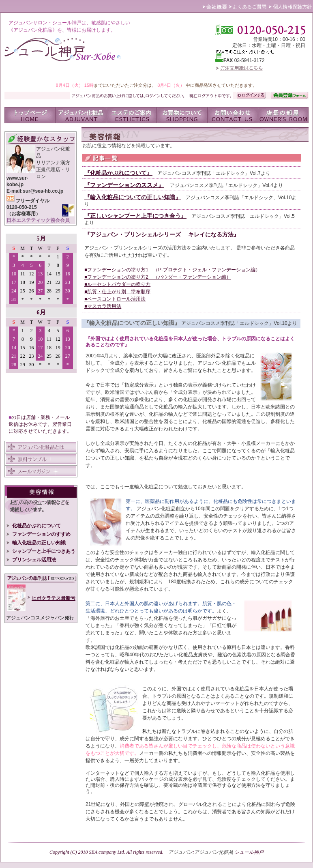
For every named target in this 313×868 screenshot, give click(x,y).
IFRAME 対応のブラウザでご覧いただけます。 (41, 321)
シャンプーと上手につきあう (41, 551)
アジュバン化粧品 (214, 852)
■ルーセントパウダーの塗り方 (117, 284)
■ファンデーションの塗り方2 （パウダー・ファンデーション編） (158, 277)
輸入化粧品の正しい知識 (36, 543)
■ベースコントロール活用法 (115, 299)
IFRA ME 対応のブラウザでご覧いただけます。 (41, 602)
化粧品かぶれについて (34, 526)
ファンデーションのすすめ (39, 534)
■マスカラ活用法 (103, 306)
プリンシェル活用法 (31, 560)
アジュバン (180, 852)
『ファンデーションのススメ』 (124, 185)
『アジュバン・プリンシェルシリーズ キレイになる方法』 (162, 234)
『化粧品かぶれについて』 (118, 173)
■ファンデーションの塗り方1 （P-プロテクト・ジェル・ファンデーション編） (172, 270)
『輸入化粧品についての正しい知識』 (133, 197)
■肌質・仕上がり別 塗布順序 (117, 292)
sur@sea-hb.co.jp (43, 191)
